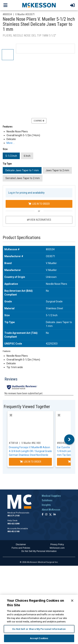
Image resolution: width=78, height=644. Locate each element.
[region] (39, 619)
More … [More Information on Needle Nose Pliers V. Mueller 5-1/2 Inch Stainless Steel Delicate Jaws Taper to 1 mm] (11, 143)
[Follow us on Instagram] (46, 515)
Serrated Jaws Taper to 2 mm (23, 178)
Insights (46, 505)
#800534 (7, 14)
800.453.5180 (13, 531)
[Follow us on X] (50, 515)
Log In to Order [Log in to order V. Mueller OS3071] (39, 204)
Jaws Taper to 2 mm (57, 170)
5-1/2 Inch (11, 156)
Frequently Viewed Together (27, 407)
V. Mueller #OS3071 (25, 14)
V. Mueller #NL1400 (31, 443)
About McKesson (51, 510)
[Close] (72, 601)
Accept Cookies (39, 638)
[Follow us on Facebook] (43, 515)
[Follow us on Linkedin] (55, 515)
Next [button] (69, 440)
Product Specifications (22, 238)
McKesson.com (57, 548)
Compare (39, 121)
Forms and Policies (21, 548)
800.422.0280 (13, 524)
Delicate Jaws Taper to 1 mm (22, 170)
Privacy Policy (57, 544)
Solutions (47, 500)
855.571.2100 (13, 516)
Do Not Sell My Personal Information (39, 551)
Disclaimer (21, 544)
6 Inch (27, 156)
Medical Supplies (51, 496)
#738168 (13, 443)
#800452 (61, 443)
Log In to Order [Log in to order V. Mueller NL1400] (30, 462)
